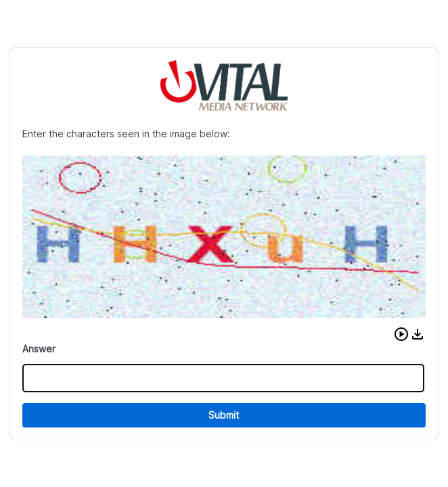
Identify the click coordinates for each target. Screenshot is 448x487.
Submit (224, 415)
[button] (401, 334)
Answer (39, 349)
